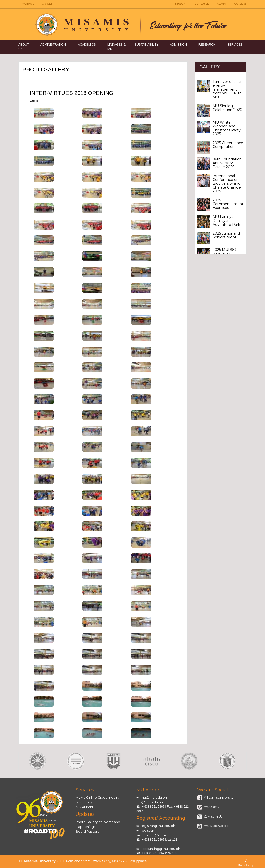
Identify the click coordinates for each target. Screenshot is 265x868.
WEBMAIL (28, 4)
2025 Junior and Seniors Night (226, 235)
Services (235, 45)
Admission (178, 45)
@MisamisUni (214, 816)
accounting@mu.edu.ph (160, 849)
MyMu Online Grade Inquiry (97, 797)
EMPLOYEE (202, 4)
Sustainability (146, 45)
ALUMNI (222, 4)
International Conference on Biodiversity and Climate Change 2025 (227, 184)
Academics (87, 45)
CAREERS (240, 4)
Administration (53, 45)
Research (207, 45)
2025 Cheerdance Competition (228, 145)
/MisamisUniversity (218, 797)
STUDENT (181, 4)
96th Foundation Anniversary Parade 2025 (227, 163)
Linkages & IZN (117, 47)
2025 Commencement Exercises (228, 204)
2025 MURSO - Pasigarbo (225, 252)
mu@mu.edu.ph (154, 797)
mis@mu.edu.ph (150, 802)
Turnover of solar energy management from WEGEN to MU (227, 89)
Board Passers (87, 831)
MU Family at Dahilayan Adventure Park (226, 221)
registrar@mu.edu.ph (158, 826)
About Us (24, 47)
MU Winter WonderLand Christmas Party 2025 (227, 128)
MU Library (84, 802)
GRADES (47, 4)
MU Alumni (84, 807)
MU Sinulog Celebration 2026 (227, 108)
